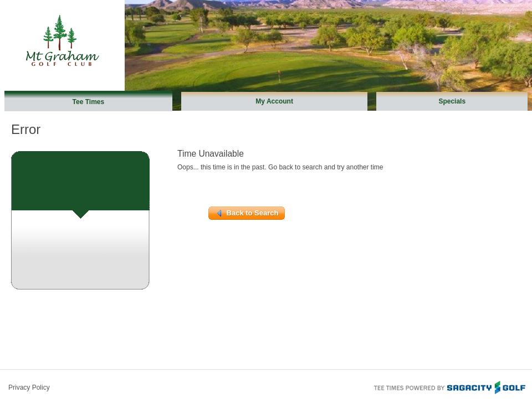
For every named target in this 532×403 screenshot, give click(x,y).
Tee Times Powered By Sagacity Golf (449, 386)
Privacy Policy (29, 387)
